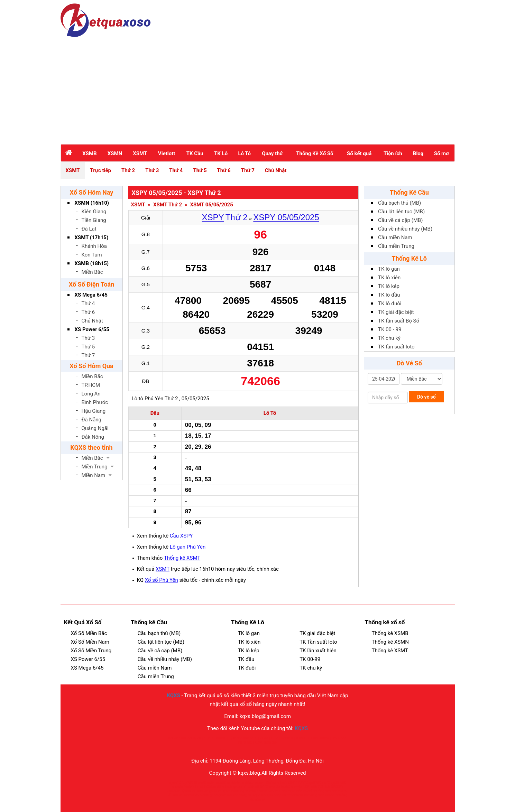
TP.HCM (91, 385)
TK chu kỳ (389, 338)
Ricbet (271, 783)
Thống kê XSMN (390, 642)
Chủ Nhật (276, 170)
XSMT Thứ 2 (168, 205)
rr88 (343, 783)
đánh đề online (205, 783)
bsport (273, 791)
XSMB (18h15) (92, 263)
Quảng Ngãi (95, 428)
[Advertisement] (258, 89)
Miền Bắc (92, 272)
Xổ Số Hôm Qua (91, 366)
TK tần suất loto (396, 347)
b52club (203, 795)
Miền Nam (94, 475)
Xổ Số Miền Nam (90, 642)
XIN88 (293, 783)
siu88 (326, 783)
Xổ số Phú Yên (162, 580)
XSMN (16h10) (92, 203)
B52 (306, 787)
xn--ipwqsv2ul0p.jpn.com (237, 791)
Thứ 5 (200, 170)
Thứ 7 (248, 170)
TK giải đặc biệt (396, 312)
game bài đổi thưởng (331, 795)
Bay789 (187, 783)
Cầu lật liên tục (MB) (401, 212)
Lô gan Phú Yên (188, 547)
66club (189, 787)
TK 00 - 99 (390, 329)
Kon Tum (92, 255)
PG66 (208, 787)
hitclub (282, 783)
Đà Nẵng (92, 420)
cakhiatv (233, 783)
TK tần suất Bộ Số (399, 321)
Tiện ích (393, 153)
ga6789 (315, 783)
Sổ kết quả (359, 153)
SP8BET (337, 787)
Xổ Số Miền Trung (91, 651)
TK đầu (246, 659)
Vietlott (167, 153)
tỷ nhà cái (189, 791)
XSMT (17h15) (92, 237)
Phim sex (245, 742)
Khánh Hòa (94, 246)
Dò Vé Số (409, 363)
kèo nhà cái (334, 791)
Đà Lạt (89, 229)
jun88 (283, 791)
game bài (240, 787)
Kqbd (256, 795)
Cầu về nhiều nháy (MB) (405, 229)
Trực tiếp (100, 170)
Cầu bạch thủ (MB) (399, 203)
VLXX (264, 738)
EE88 (274, 738)
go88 (213, 791)
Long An (91, 394)
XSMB (89, 153)
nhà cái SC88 (258, 787)
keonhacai (295, 795)
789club (324, 787)
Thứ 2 (128, 170)
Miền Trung (95, 467)
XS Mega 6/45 (91, 295)
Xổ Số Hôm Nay (92, 192)
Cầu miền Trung (396, 246)
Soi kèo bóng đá (239, 795)
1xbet (199, 787)
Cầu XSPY (181, 536)
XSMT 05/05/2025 (212, 205)
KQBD (208, 738)
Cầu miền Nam (395, 237)
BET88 (304, 783)
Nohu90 (287, 738)
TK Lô (221, 153)
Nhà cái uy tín (191, 738)
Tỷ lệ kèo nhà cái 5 (243, 738)
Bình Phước (95, 402)
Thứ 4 (176, 170)
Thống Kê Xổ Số (315, 153)
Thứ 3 (152, 170)
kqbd (292, 791)
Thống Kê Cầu (409, 192)
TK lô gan (389, 269)
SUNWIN (174, 791)
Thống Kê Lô (409, 258)
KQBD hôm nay (266, 742)
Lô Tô (244, 153)
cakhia (262, 791)
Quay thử (272, 153)
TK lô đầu (389, 295)
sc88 (217, 787)
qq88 (335, 783)
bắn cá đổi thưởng (310, 791)
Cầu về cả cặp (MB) (400, 220)
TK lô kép (389, 286)
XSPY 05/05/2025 (286, 217)
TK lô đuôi (390, 304)
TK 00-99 (310, 659)
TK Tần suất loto (318, 642)
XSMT (140, 153)
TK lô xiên (389, 278)
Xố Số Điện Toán (92, 284)
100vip (313, 738)
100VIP (221, 738)
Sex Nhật (339, 738)
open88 (175, 783)
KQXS (173, 696)
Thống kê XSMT (182, 558)
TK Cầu (195, 153)
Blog (418, 153)
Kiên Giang (94, 212)
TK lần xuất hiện (318, 651)
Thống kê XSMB (390, 633)
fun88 (285, 787)
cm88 (222, 783)
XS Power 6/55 (92, 329)
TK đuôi (247, 668)
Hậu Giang (94, 411)
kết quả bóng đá (274, 795)
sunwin (260, 783)
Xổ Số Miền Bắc (89, 633)
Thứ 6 (224, 170)
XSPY (213, 217)
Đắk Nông (93, 437)
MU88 (300, 738)
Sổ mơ (442, 153)
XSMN (115, 153)
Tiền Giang (94, 220)
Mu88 (325, 738)
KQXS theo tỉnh (91, 447)
